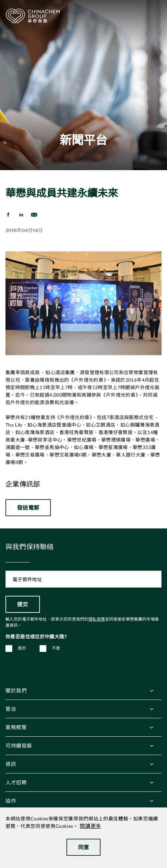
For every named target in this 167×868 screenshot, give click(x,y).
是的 (22, 648)
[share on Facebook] (8, 215)
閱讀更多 (90, 826)
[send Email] (34, 215)
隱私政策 (97, 619)
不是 (56, 648)
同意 (84, 847)
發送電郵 (28, 507)
